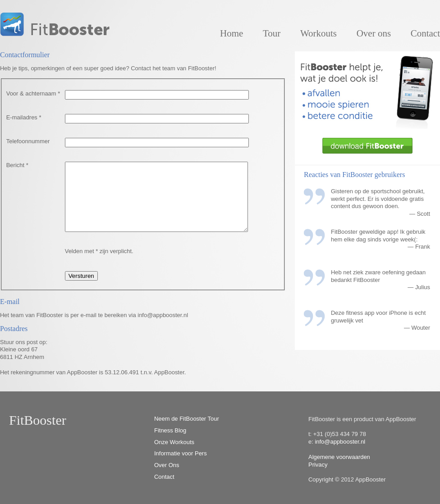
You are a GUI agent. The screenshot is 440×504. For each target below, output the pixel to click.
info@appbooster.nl (340, 442)
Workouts (319, 33)
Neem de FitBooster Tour (187, 419)
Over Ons (167, 465)
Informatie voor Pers (181, 453)
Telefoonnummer (28, 141)
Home (231, 33)
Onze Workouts (174, 442)
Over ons (374, 33)
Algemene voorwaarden (339, 457)
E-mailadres (24, 117)
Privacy (318, 465)
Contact (425, 33)
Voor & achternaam (33, 93)
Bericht (17, 165)
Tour (272, 33)
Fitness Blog (170, 430)
